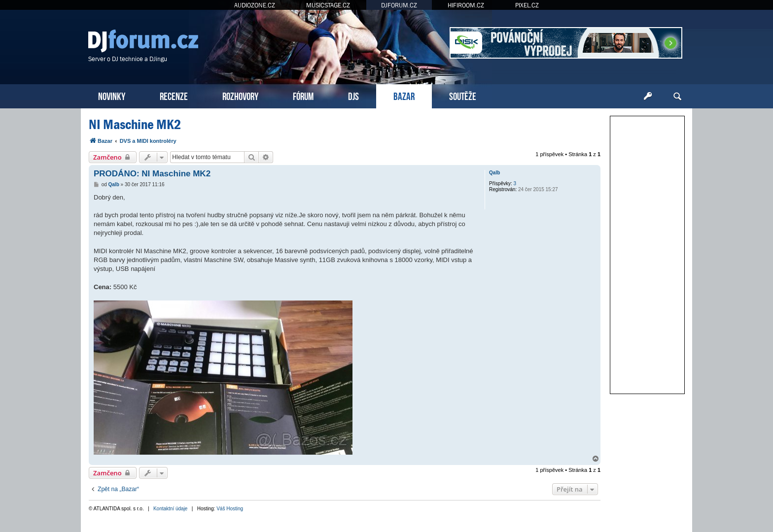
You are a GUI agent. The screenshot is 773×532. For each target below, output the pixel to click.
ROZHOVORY (240, 95)
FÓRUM (303, 95)
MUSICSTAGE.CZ (328, 5)
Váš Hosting (230, 509)
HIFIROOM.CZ (466, 5)
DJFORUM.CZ (399, 5)
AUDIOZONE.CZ (255, 5)
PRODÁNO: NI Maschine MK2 (152, 174)
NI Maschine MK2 (135, 124)
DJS (353, 95)
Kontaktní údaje (171, 509)
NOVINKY (112, 95)
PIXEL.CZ (527, 5)
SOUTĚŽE (463, 95)
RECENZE (174, 95)
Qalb (494, 173)
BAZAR (404, 95)
